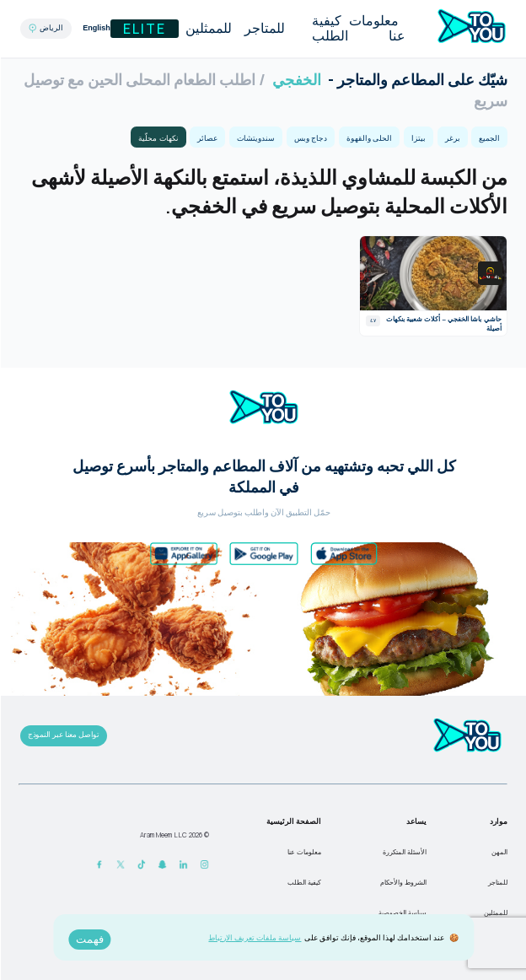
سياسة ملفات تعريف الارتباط (254, 937)
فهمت (89, 939)
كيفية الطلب (329, 28)
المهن (499, 852)
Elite (144, 29)
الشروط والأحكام (403, 882)
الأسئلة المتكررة (404, 852)
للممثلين (208, 28)
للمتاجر (264, 28)
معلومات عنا (376, 28)
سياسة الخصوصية (402, 913)
